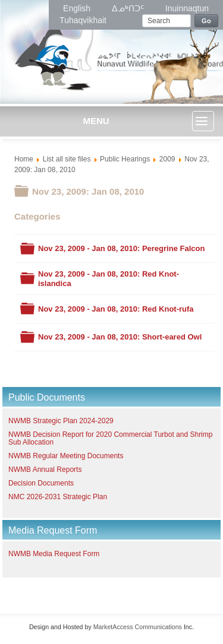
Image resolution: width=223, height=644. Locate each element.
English (78, 8)
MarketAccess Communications (138, 627)
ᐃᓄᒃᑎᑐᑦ (129, 8)
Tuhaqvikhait (83, 20)
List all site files (67, 159)
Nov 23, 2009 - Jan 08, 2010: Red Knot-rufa (116, 309)
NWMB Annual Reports (45, 469)
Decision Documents (41, 483)
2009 (167, 159)
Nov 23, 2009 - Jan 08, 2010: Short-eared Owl (120, 337)
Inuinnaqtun (187, 8)
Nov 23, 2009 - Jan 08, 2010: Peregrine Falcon (121, 248)
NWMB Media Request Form (54, 554)
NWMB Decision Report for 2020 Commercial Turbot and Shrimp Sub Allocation (110, 438)
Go (206, 21)
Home (24, 159)
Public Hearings (125, 159)
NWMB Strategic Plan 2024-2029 (61, 421)
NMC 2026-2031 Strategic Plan (58, 497)
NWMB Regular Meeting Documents (66, 456)
